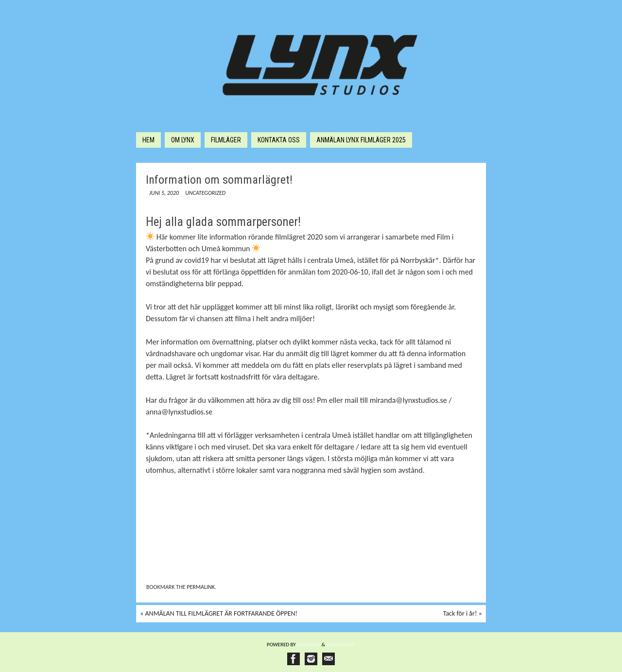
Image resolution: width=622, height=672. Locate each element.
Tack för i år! (463, 613)
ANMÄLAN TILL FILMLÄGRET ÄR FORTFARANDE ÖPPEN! (219, 613)
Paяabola (309, 645)
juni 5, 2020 (164, 193)
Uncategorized (205, 193)
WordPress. (341, 645)
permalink (201, 587)
